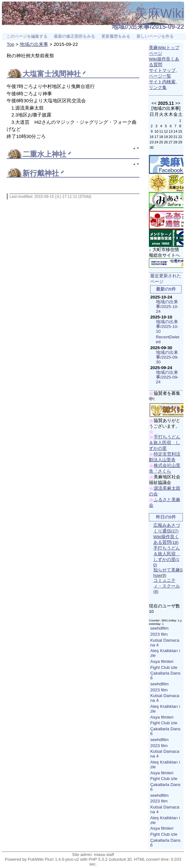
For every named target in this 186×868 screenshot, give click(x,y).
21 (175, 137)
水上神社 (52, 154)
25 (161, 142)
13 (170, 131)
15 (180, 131)
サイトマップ (162, 70)
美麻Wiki (160, 13)
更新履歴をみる (116, 36)
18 (161, 137)
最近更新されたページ (166, 279)
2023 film (159, 634)
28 (175, 142)
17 (156, 137)
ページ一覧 (160, 76)
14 (175, 131)
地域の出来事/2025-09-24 (167, 377)
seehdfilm (159, 628)
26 (166, 142)
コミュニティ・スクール (167, 586)
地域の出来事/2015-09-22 (148, 27)
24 (156, 142)
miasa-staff (104, 855)
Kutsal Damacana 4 (165, 643)
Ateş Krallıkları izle (165, 653)
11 (161, 131)
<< (154, 103)
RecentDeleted (168, 339)
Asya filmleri (162, 661)
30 (151, 148)
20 (170, 137)
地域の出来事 (34, 44)
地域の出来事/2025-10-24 (167, 307)
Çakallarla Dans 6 (165, 676)
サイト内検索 (162, 82)
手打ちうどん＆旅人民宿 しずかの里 (165, 443)
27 (170, 142)
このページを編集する (27, 36)
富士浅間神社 (59, 74)
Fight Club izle (164, 667)
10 (156, 131)
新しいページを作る (155, 36)
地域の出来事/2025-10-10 (167, 327)
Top (10, 44)
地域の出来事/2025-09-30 (167, 357)
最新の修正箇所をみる (74, 36)
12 (166, 131)
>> (178, 103)
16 (151, 137)
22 (180, 137)
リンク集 (158, 88)
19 (166, 137)
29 (180, 142)
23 (151, 142)
